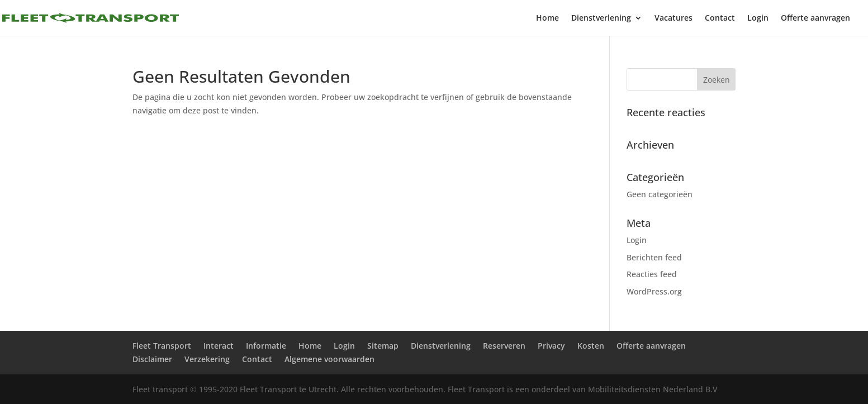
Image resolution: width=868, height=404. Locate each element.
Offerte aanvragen (815, 18)
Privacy (551, 346)
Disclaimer (152, 359)
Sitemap (383, 346)
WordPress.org (654, 291)
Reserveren (504, 346)
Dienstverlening (601, 18)
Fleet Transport (162, 346)
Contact (720, 18)
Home (547, 18)
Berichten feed (654, 257)
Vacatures (673, 18)
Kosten (591, 346)
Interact (219, 346)
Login (758, 18)
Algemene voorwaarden (329, 359)
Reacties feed (652, 274)
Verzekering (207, 359)
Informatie (266, 346)
